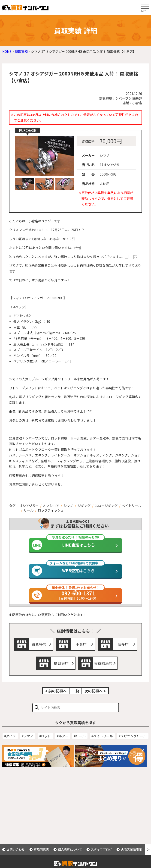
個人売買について (70, 849)
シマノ (68, 506)
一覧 (75, 698)
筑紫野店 (39, 651)
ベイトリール (132, 506)
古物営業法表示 (131, 849)
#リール (80, 743)
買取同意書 (41, 849)
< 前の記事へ (56, 698)
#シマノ (27, 743)
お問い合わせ (16, 849)
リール (29, 510)
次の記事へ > (95, 698)
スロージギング (106, 506)
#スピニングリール (133, 743)
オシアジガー (29, 506)
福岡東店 (61, 670)
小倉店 (81, 651)
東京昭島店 (103, 670)
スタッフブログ (101, 849)
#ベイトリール (102, 743)
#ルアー (62, 743)
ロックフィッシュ (51, 510)
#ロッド (45, 743)
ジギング (84, 506)
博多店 (123, 651)
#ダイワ (10, 743)
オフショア (51, 506)
